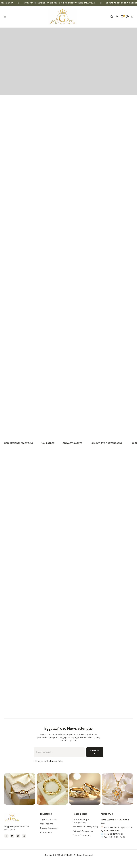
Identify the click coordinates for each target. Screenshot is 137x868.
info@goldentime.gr (114, 834)
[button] (132, 17)
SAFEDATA (67, 855)
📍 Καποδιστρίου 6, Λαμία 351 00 (117, 827)
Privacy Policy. (57, 761)
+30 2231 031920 (112, 831)
